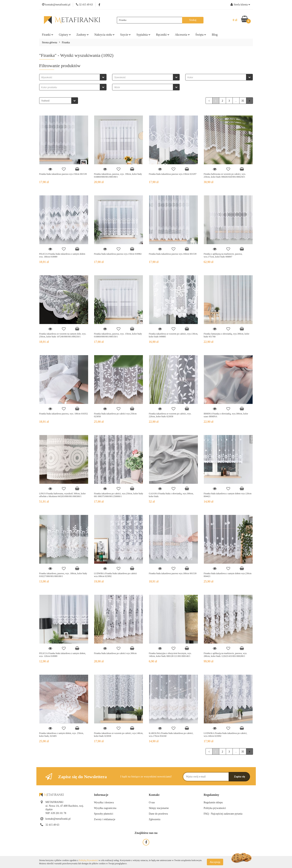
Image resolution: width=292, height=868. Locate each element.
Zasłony (83, 35)
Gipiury (65, 35)
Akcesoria (182, 35)
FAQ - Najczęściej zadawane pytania (223, 814)
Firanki (48, 35)
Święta (201, 35)
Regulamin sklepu (213, 802)
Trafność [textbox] (46, 101)
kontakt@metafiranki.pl (58, 819)
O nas (152, 802)
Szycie (126, 35)
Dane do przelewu (158, 814)
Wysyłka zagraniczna (105, 808)
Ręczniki (163, 35)
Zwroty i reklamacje (105, 819)
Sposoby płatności (104, 814)
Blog (215, 35)
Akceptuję (215, 862)
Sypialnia (143, 35)
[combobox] (73, 77)
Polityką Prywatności (88, 860)
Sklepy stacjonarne (159, 808)
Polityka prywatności (215, 808)
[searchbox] (71, 77)
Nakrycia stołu (104, 35)
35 (243, 101)
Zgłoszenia (155, 819)
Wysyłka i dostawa (104, 802)
